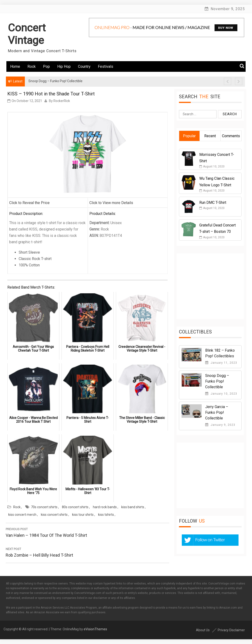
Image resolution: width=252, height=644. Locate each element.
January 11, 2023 (221, 363)
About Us (203, 630)
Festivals (106, 66)
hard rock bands (105, 507)
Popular (189, 136)
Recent (210, 136)
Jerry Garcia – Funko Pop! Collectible (217, 412)
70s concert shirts (44, 507)
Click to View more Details (111, 203)
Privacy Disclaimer (231, 630)
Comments (231, 136)
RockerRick (62, 101)
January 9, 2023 (220, 425)
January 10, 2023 (221, 394)
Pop (46, 66)
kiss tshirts (106, 515)
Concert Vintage (27, 34)
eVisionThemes (95, 629)
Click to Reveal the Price (29, 203)
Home (15, 66)
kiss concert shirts (54, 515)
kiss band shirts (133, 507)
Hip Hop (64, 66)
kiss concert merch (22, 515)
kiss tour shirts (83, 515)
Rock (32, 66)
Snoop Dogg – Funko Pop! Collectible (217, 381)
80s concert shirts (75, 507)
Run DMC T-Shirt (213, 203)
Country (84, 66)
